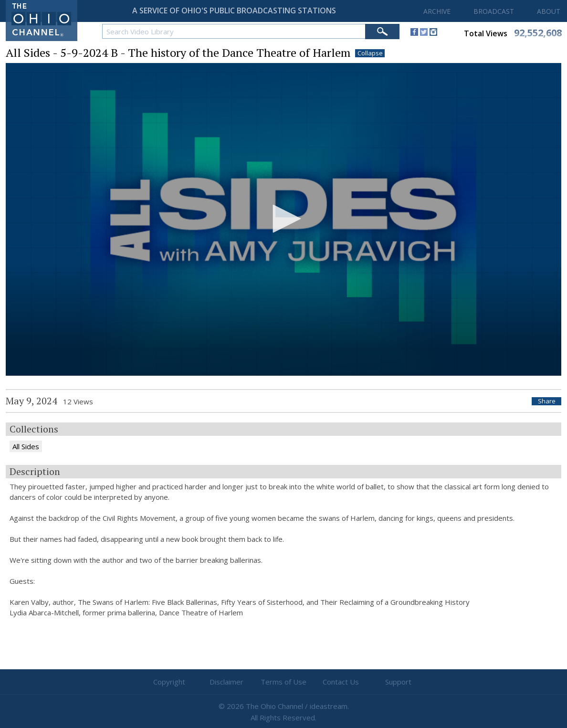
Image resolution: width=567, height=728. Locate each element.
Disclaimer (226, 682)
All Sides (26, 446)
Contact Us (341, 682)
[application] (283, 219)
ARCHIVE (437, 11)
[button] (283, 219)
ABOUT (549, 11)
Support (398, 682)
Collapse (370, 53)
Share (547, 401)
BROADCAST (494, 11)
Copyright (169, 682)
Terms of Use (283, 682)
